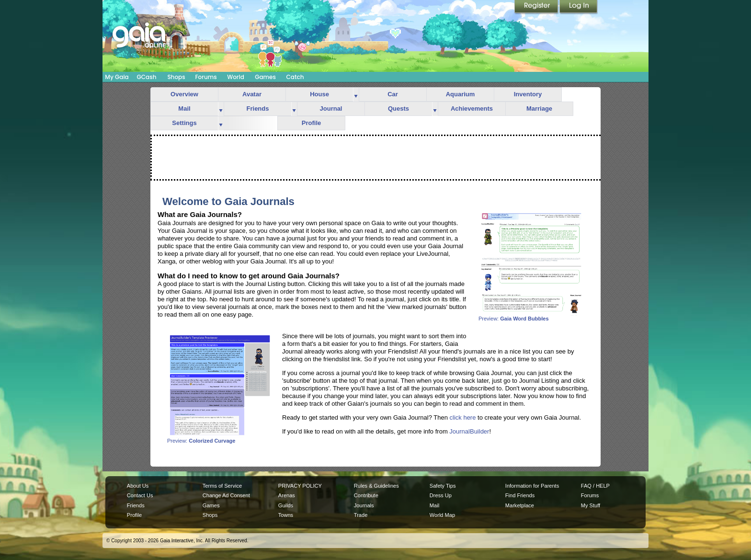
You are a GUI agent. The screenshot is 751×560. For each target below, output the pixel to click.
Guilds (286, 505)
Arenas (287, 495)
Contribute (366, 495)
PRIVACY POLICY (300, 486)
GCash (147, 77)
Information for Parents (532, 486)
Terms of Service (222, 486)
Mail (184, 109)
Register (537, 7)
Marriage (539, 109)
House (319, 94)
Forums (206, 77)
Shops (176, 77)
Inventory (528, 94)
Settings (184, 123)
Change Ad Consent (226, 495)
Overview (184, 94)
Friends (258, 109)
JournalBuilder (469, 431)
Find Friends (520, 495)
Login (579, 7)
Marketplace (520, 505)
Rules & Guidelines (376, 486)
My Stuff (591, 505)
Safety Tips (443, 486)
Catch (295, 77)
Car (393, 94)
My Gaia (117, 77)
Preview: (531, 316)
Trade (361, 515)
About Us (138, 486)
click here (463, 417)
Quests (398, 109)
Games (265, 77)
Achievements (472, 109)
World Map (442, 515)
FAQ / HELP (595, 486)
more (356, 95)
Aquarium (461, 94)
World (236, 77)
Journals (364, 505)
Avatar (252, 94)
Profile (311, 123)
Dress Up (441, 495)
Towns (286, 515)
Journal (331, 109)
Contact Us (140, 495)
